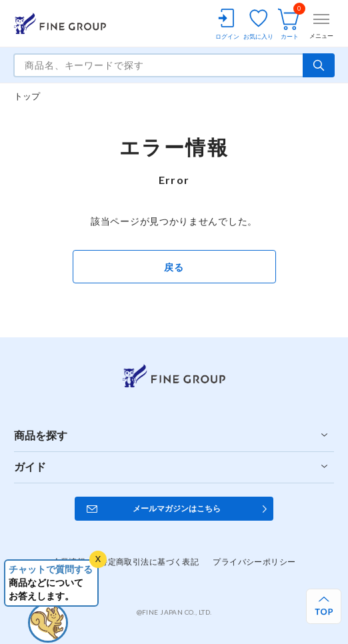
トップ (27, 96)
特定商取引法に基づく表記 (149, 562)
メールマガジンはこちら (177, 508)
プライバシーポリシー (254, 562)
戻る (174, 267)
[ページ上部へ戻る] (324, 606)
